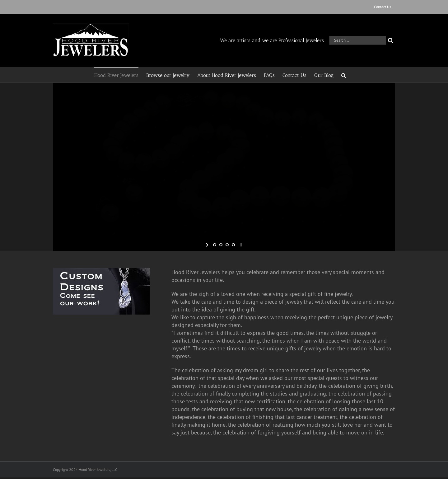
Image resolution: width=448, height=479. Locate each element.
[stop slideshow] (240, 245)
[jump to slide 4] (233, 245)
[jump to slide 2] (221, 245)
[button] (344, 75)
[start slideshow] (208, 245)
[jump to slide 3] (227, 245)
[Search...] (358, 40)
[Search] (391, 40)
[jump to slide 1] (215, 245)
